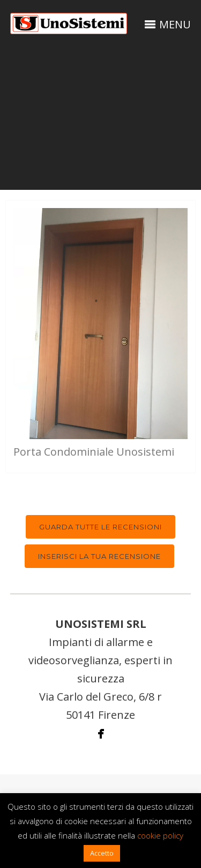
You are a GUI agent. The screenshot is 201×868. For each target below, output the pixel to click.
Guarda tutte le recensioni (100, 527)
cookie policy (160, 835)
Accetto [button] (102, 853)
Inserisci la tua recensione (99, 556)
